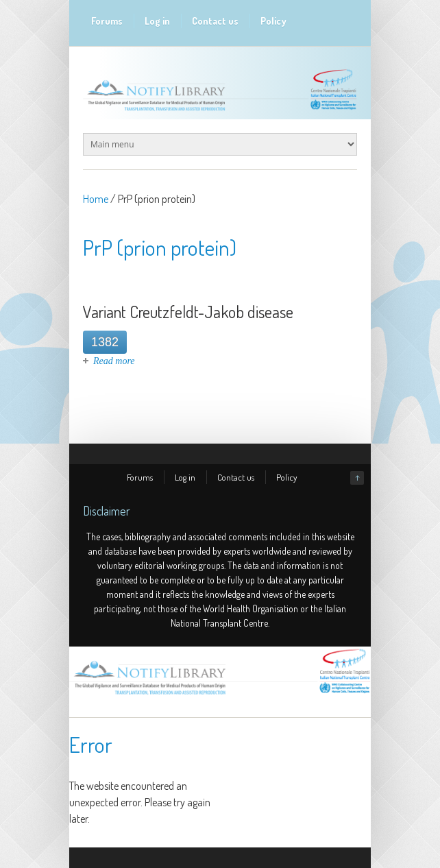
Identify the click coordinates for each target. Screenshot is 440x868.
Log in (157, 21)
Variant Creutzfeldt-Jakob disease (188, 312)
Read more (114, 361)
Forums (107, 21)
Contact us (215, 21)
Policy (273, 21)
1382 (105, 342)
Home (96, 199)
